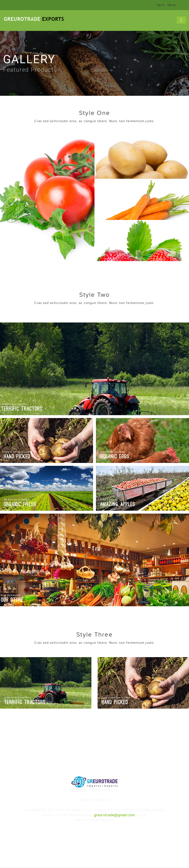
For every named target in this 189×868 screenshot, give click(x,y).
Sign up (171, 5)
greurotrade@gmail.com (114, 815)
